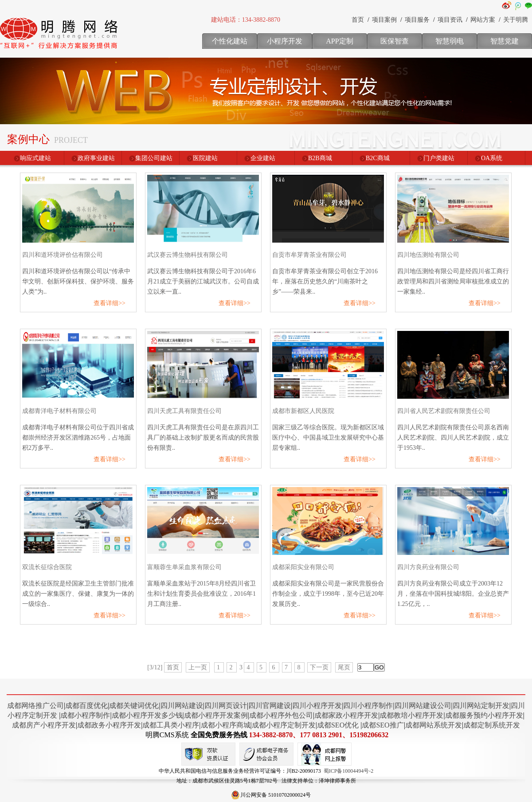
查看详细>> (110, 303)
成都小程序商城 (226, 725)
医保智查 (395, 41)
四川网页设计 (226, 706)
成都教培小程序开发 (411, 715)
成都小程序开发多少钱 (147, 715)
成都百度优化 (86, 706)
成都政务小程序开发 (109, 725)
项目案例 (384, 20)
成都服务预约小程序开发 (484, 715)
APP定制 (339, 41)
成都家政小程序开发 (346, 715)
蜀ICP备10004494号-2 (349, 771)
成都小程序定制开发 (284, 725)
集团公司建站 (154, 158)
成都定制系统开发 (492, 725)
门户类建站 (439, 158)
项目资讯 (450, 20)
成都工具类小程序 (171, 725)
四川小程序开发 (317, 706)
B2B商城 (320, 158)
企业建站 (263, 158)
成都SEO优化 (338, 725)
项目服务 (417, 20)
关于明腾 (516, 20)
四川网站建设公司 (423, 706)
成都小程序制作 (85, 715)
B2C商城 (378, 158)
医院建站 (205, 158)
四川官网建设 (270, 706)
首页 (358, 20)
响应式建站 (35, 158)
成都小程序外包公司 (281, 715)
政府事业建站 (96, 158)
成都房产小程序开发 (44, 725)
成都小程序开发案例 (216, 715)
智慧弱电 (450, 41)
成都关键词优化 (134, 706)
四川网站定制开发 (481, 706)
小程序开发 (285, 41)
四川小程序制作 (368, 706)
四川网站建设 (182, 706)
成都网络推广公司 (35, 706)
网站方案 (483, 20)
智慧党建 (505, 41)
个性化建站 (230, 41)
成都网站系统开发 (434, 725)
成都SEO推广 (383, 725)
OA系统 (492, 158)
